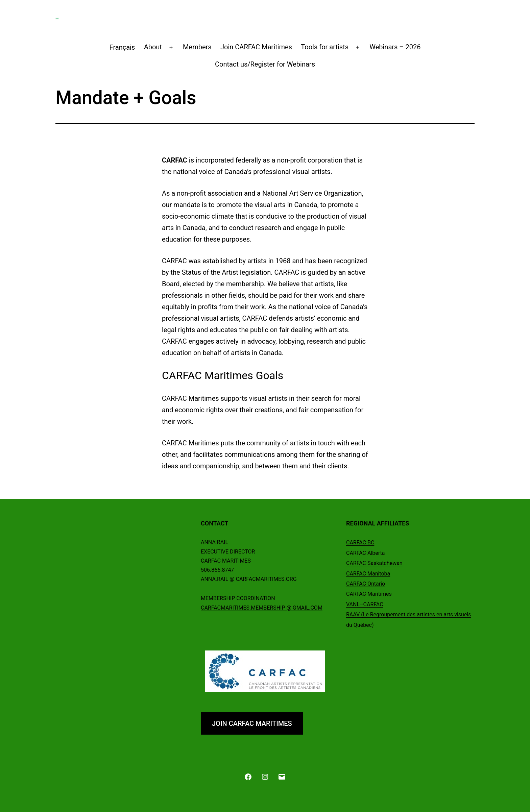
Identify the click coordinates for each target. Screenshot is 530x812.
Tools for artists (325, 47)
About (153, 47)
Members (197, 47)
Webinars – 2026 (395, 47)
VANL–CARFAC (365, 604)
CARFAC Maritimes (369, 594)
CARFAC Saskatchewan (374, 563)
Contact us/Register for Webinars (265, 64)
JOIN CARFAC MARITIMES (252, 723)
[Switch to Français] (122, 47)
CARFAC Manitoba (368, 574)
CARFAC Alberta (366, 553)
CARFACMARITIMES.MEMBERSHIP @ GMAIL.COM (262, 608)
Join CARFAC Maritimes (256, 47)
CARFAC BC (360, 543)
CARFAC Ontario (366, 584)
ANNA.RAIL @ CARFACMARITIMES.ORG (249, 579)
